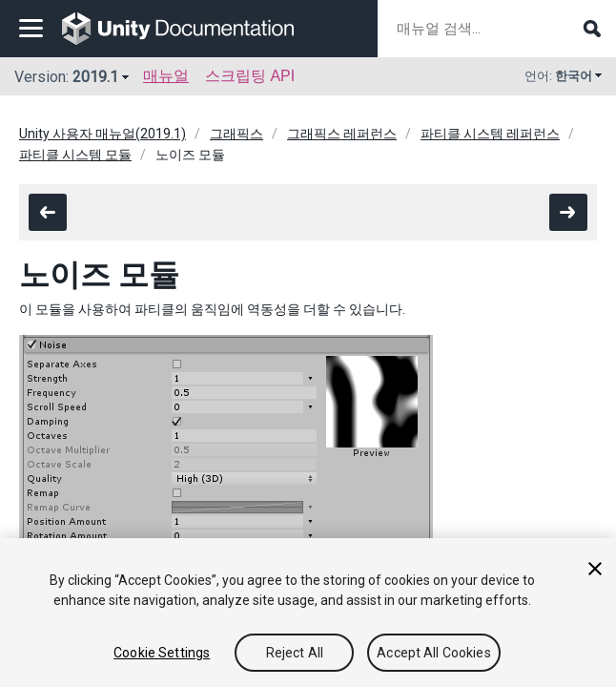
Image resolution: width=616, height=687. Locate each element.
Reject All (295, 653)
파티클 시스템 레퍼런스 (490, 134)
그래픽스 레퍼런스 (342, 134)
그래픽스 (236, 134)
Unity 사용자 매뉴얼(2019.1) (103, 134)
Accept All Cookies (434, 653)
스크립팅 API (250, 76)
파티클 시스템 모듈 (75, 155)
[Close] (595, 569)
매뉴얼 (166, 76)
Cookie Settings (162, 653)
